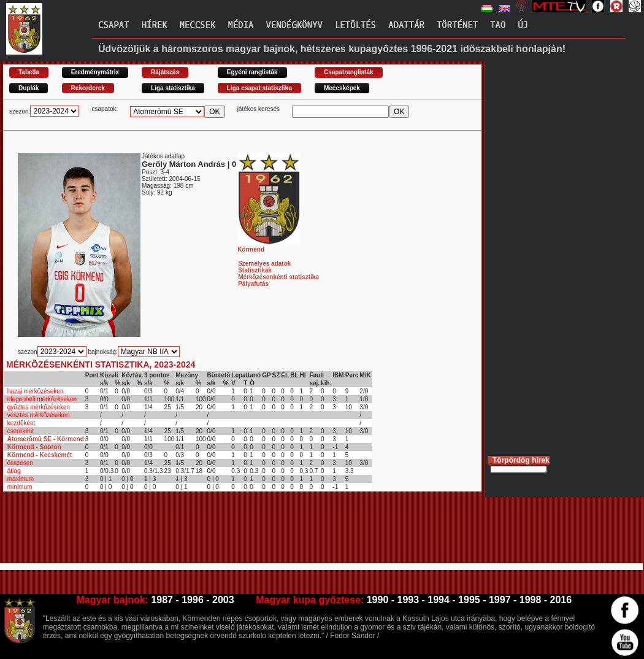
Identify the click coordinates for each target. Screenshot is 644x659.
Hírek (154, 25)
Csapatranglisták (349, 72)
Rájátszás (165, 72)
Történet (457, 25)
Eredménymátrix (95, 72)
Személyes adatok (264, 264)
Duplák (29, 88)
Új (523, 25)
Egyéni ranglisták (252, 72)
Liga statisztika (173, 88)
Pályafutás (253, 284)
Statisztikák (255, 270)
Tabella (29, 72)
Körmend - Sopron (34, 447)
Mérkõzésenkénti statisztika (278, 277)
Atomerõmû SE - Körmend (46, 439)
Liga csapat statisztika (259, 88)
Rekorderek (88, 88)
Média (240, 25)
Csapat (113, 25)
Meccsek (197, 25)
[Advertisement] (226, 533)
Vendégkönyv (294, 25)
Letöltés (355, 25)
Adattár (406, 25)
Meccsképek (342, 88)
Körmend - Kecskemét (40, 455)
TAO (498, 25)
